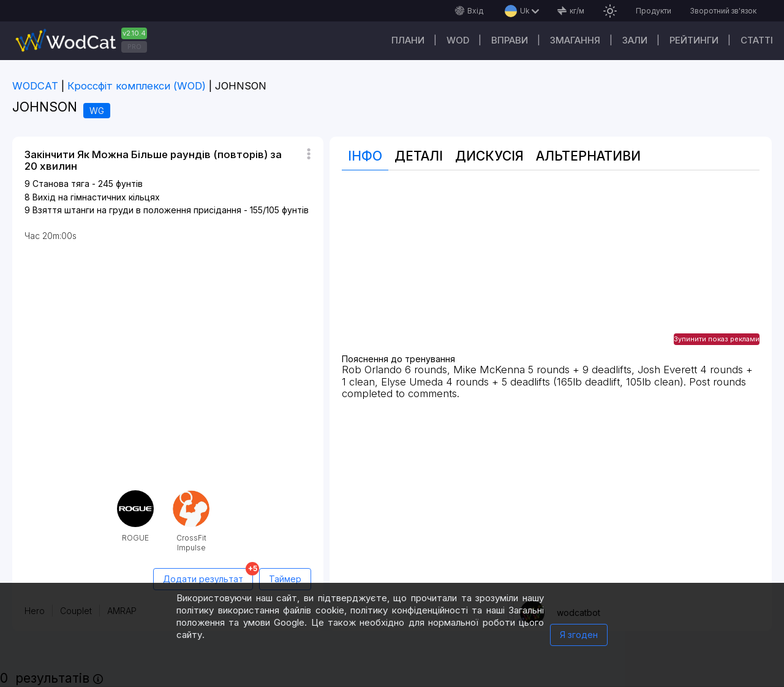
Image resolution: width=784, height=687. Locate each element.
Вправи (510, 40)
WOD (458, 40)
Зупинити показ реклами (717, 339)
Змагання (575, 40)
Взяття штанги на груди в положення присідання (137, 210)
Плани (408, 40)
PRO (134, 47)
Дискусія (489, 156)
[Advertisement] (551, 268)
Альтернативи (588, 156)
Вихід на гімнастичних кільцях (96, 197)
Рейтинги (694, 40)
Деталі (419, 156)
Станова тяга (61, 184)
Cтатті (757, 40)
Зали (635, 40)
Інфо (365, 156)
